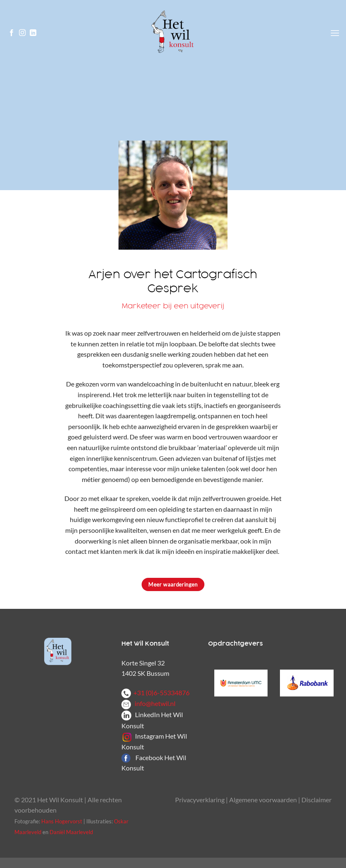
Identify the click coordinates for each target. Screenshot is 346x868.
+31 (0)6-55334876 (155, 693)
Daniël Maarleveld (71, 832)
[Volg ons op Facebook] (12, 33)
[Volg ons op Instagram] (22, 33)
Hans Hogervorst (62, 821)
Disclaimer (316, 800)
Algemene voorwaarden (263, 800)
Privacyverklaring (200, 800)
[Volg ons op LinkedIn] (33, 33)
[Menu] (335, 33)
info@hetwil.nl (148, 703)
